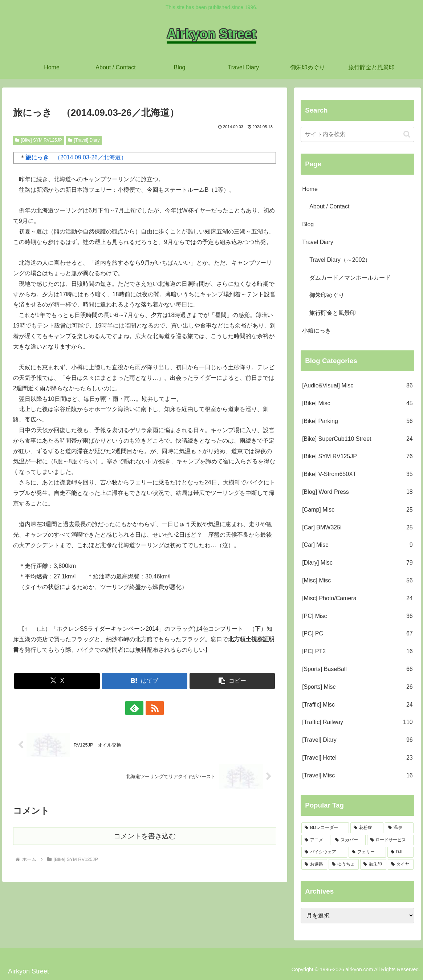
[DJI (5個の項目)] (400, 852)
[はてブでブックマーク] (145, 681)
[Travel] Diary (84, 140)
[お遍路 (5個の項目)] (314, 865)
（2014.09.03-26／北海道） (76, 157)
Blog (308, 224)
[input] (357, 134)
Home (310, 189)
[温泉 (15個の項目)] (399, 828)
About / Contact (329, 206)
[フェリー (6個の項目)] (367, 852)
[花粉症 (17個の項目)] (367, 828)
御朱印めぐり (327, 295)
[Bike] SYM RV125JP (39, 140)
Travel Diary (318, 242)
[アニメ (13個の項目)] (316, 840)
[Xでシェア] (57, 681)
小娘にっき (317, 331)
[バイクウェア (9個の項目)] (324, 852)
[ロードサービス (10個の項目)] (390, 840)
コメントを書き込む (145, 836)
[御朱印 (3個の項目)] (373, 865)
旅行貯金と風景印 (333, 313)
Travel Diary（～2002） (340, 260)
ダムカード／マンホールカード (350, 278)
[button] (232, 681)
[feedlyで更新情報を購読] (136, 708)
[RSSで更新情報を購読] (153, 708)
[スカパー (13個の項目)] (349, 840)
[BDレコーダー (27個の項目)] (325, 828)
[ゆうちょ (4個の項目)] (344, 865)
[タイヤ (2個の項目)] (401, 865)
